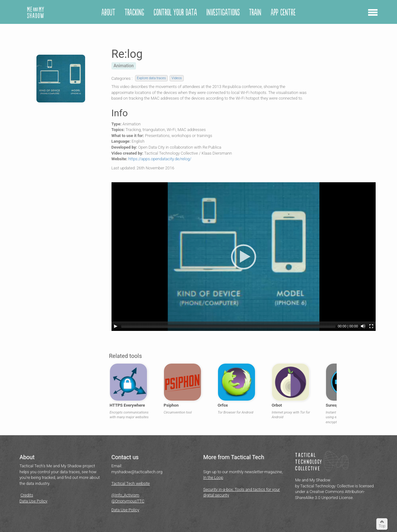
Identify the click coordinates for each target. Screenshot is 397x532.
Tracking (134, 13)
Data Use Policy (33, 501)
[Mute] (363, 326)
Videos (177, 78)
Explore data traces (151, 78)
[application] (244, 257)
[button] (373, 14)
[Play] (116, 326)
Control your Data (175, 13)
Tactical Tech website (131, 483)
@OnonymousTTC (128, 501)
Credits (27, 495)
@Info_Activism (125, 495)
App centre (283, 13)
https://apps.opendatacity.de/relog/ (160, 159)
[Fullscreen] (371, 326)
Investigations (223, 13)
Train (255, 13)
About (108, 13)
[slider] (228, 326)
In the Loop (213, 477)
